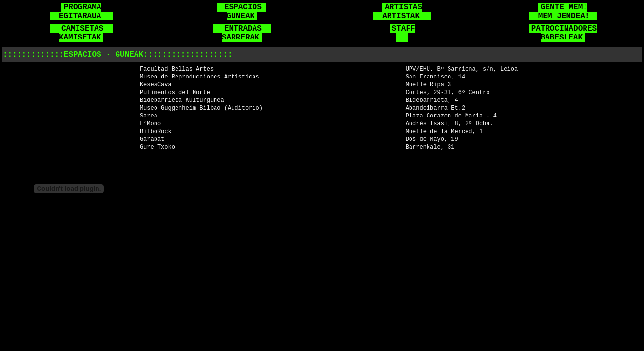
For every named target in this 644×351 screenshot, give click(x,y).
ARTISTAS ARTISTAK (401, 12)
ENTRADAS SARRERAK (243, 33)
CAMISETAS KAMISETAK (83, 33)
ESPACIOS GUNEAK (243, 12)
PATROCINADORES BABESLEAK (564, 33)
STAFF (404, 33)
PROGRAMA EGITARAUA (80, 12)
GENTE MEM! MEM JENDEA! (562, 12)
